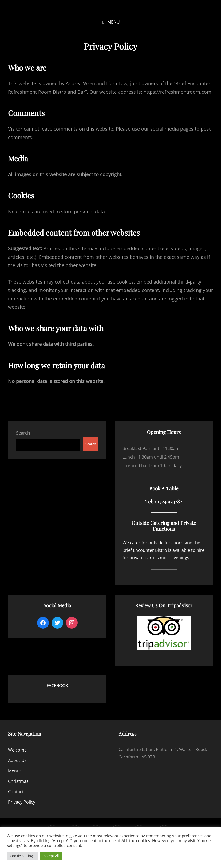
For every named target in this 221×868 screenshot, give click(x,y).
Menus (15, 771)
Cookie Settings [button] (22, 856)
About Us (17, 760)
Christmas (18, 781)
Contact (16, 792)
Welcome (17, 750)
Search (91, 444)
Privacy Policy (22, 802)
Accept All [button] (51, 856)
